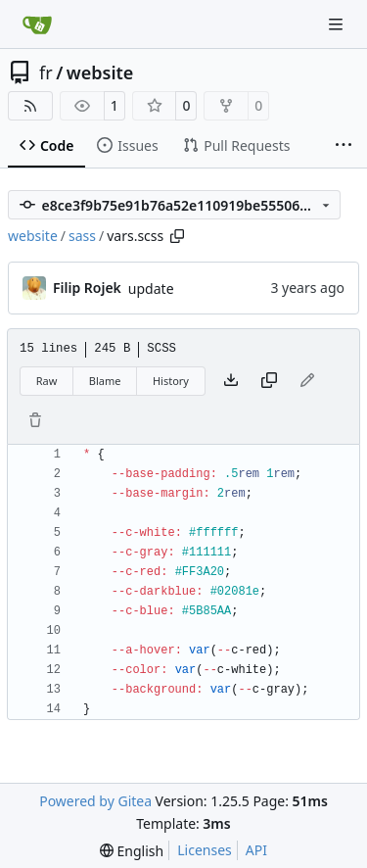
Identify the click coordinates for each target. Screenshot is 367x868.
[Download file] (231, 381)
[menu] (132, 851)
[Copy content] (269, 381)
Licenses (205, 850)
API (256, 850)
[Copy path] (177, 236)
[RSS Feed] (30, 106)
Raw (47, 381)
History (171, 381)
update (151, 289)
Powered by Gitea (95, 801)
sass (82, 236)
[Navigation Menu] (338, 24)
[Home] (37, 24)
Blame (105, 381)
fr (46, 72)
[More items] (344, 146)
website (100, 72)
